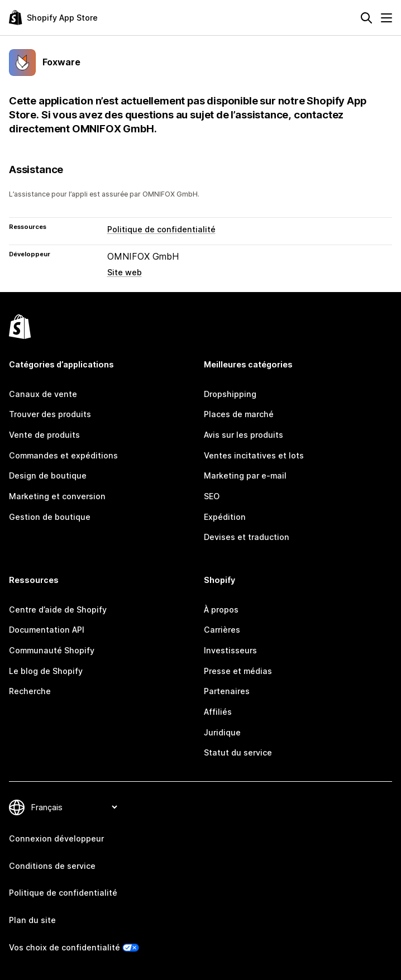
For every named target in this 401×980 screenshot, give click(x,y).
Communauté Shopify (52, 650)
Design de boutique (48, 475)
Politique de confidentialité (161, 229)
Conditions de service (52, 866)
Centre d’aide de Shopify (58, 609)
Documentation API (47, 630)
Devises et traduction (247, 537)
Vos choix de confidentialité (65, 947)
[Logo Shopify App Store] (53, 18)
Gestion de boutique (50, 517)
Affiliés (218, 712)
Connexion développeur (56, 838)
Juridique (222, 732)
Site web (125, 272)
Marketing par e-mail (245, 475)
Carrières (222, 630)
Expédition (225, 517)
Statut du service (238, 752)
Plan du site (32, 920)
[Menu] (386, 18)
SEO (212, 496)
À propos (221, 609)
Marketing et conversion (57, 496)
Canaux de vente (43, 394)
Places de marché (239, 414)
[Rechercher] (366, 18)
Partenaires (227, 691)
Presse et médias (238, 671)
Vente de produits (44, 435)
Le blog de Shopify (46, 671)
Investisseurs (230, 650)
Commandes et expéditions (63, 455)
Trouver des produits (50, 414)
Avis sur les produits (244, 435)
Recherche (30, 691)
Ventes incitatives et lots (254, 455)
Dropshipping (230, 394)
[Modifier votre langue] (74, 807)
